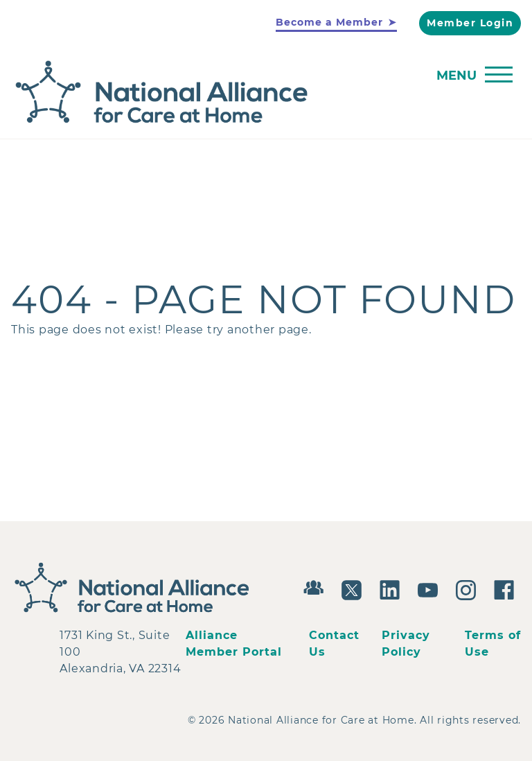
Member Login (470, 23)
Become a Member (329, 22)
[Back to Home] (263, 93)
